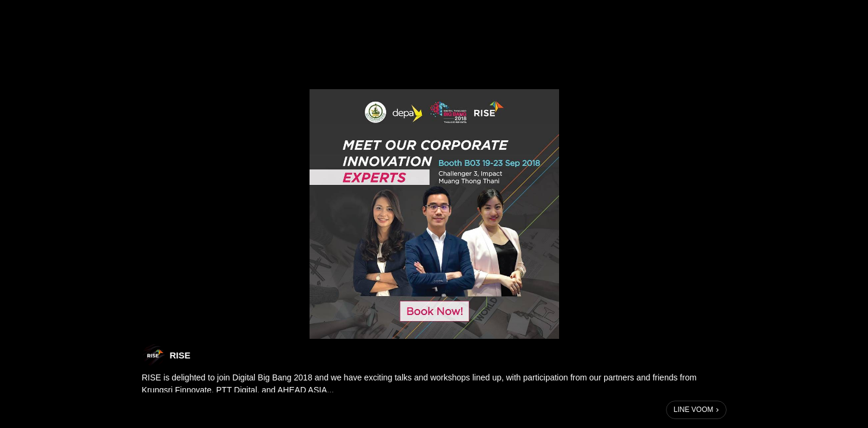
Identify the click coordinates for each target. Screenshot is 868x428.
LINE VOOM (694, 410)
